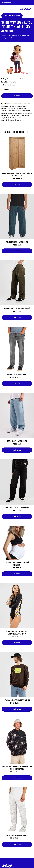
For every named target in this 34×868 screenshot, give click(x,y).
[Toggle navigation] (4, 9)
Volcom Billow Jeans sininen (17, 242)
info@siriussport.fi (7, 3)
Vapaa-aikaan (15, 79)
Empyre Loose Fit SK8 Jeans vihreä (17, 308)
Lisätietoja (17, 96)
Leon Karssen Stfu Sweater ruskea (17, 700)
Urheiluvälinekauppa (12, 16)
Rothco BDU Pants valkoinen (17, 835)
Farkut (22, 79)
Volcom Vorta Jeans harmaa (17, 375)
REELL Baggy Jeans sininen (17, 441)
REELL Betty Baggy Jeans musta (17, 507)
